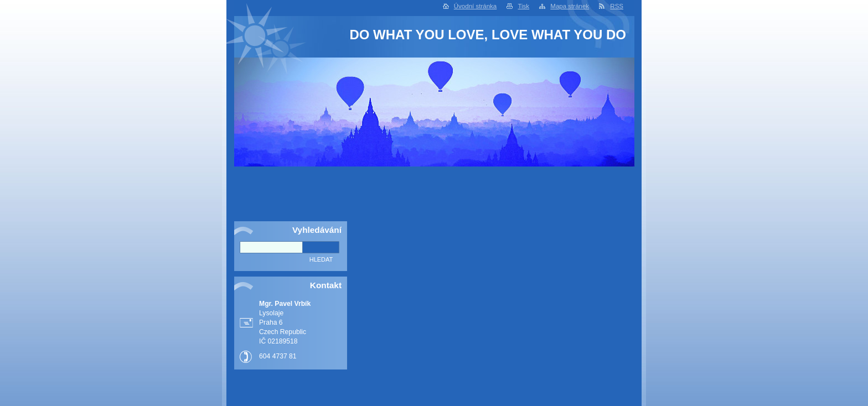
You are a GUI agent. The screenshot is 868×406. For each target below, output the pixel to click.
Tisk (523, 6)
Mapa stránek (570, 6)
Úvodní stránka (475, 6)
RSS (617, 6)
